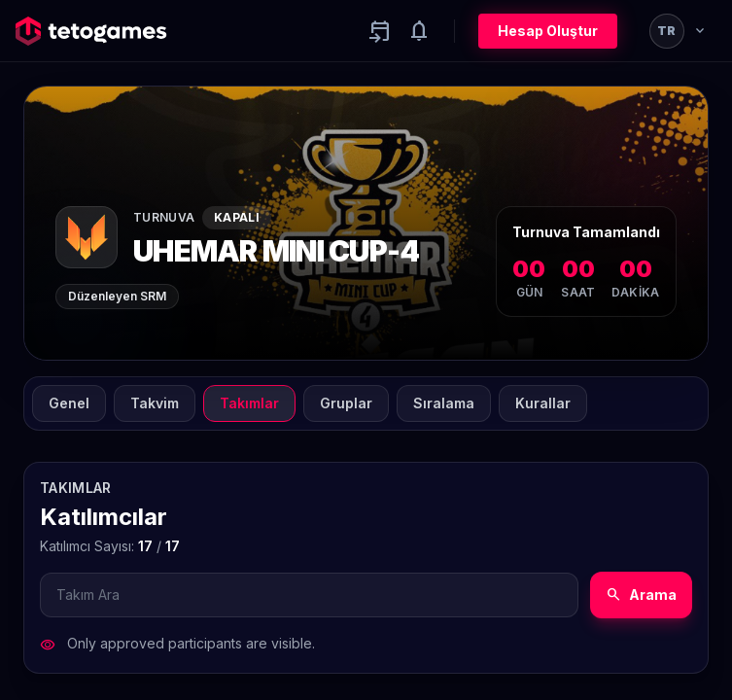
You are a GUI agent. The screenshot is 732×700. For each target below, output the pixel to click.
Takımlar (249, 403)
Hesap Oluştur (548, 31)
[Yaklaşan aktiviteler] (380, 31)
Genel (69, 403)
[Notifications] (419, 31)
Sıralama (444, 403)
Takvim (155, 403)
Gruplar (346, 403)
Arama (641, 595)
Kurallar (543, 403)
